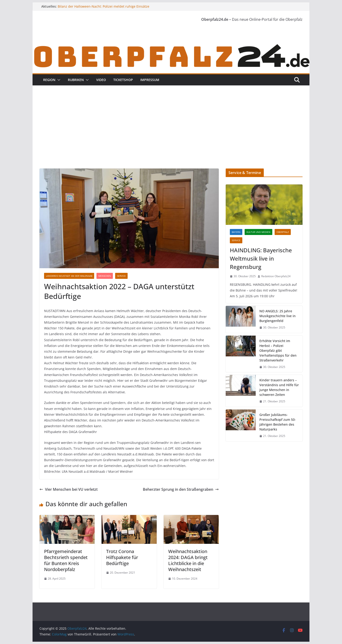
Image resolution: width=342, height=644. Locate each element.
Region (49, 80)
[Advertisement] (171, 134)
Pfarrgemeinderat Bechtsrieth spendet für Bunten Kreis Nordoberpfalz (66, 560)
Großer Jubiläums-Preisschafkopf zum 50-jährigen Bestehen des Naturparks (278, 422)
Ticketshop (123, 80)
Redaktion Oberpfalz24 (276, 276)
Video (101, 80)
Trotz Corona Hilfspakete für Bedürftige (122, 557)
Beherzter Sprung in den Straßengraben (181, 489)
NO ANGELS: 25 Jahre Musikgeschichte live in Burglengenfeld (277, 316)
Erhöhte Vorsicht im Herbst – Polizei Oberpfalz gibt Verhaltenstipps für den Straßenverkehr (278, 351)
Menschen (105, 276)
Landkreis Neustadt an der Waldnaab (69, 276)
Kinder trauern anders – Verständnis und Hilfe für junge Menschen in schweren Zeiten (279, 387)
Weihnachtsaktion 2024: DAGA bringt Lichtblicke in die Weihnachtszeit (188, 560)
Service (121, 276)
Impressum (150, 80)
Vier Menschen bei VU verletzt (69, 489)
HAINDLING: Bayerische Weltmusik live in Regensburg (261, 258)
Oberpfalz (283, 232)
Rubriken (76, 80)
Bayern (236, 232)
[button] (58, 80)
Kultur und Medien (258, 232)
